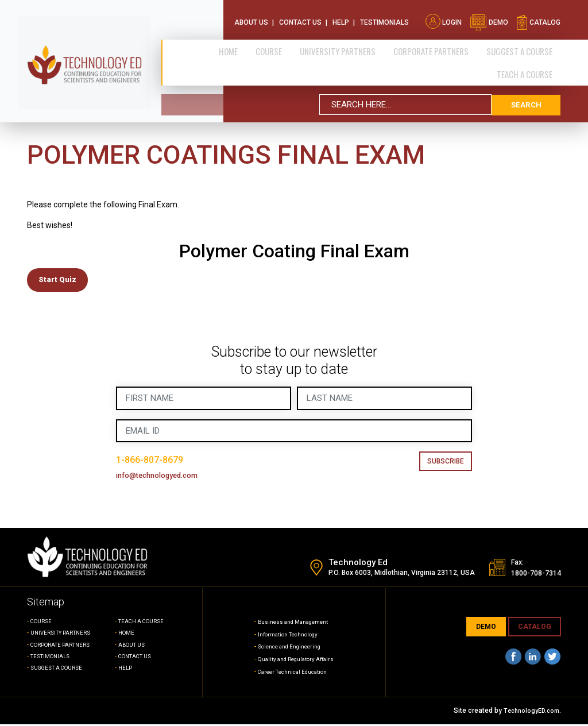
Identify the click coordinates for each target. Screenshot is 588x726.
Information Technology (286, 636)
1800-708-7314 (529, 575)
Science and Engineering (288, 648)
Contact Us (300, 16)
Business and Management (292, 624)
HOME (127, 635)
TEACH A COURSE (528, 65)
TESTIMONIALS (53, 659)
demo (489, 16)
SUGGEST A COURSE (523, 44)
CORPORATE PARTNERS (441, 44)
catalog (538, 16)
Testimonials (384, 16)
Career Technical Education (292, 674)
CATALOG (535, 629)
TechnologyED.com (529, 713)
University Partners (354, 44)
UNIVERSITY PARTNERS (65, 635)
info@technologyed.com (166, 477)
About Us (251, 16)
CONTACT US (138, 659)
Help (341, 16)
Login (444, 16)
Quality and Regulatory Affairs (296, 661)
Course (291, 44)
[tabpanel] (294, 215)
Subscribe (446, 464)
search (526, 95)
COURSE (43, 623)
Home (257, 44)
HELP (126, 670)
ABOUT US (134, 646)
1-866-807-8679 (157, 462)
